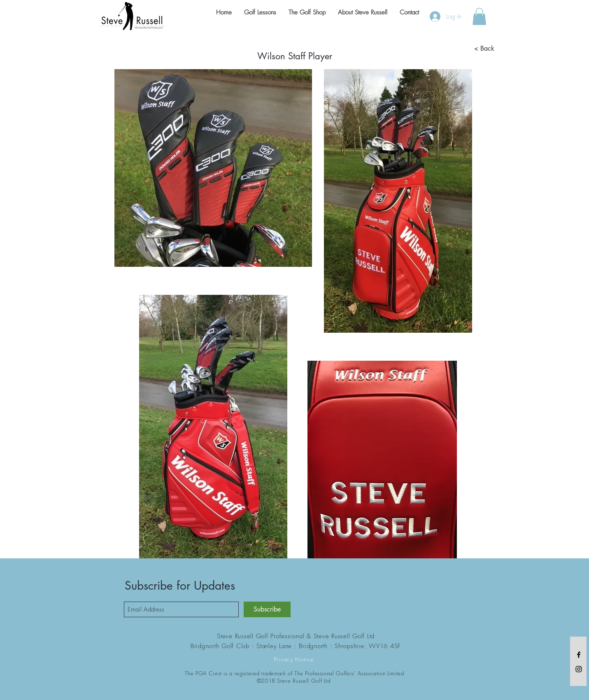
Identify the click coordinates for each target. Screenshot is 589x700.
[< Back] (484, 49)
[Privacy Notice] (295, 659)
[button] (479, 16)
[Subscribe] (267, 609)
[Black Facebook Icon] (579, 655)
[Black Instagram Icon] (579, 669)
